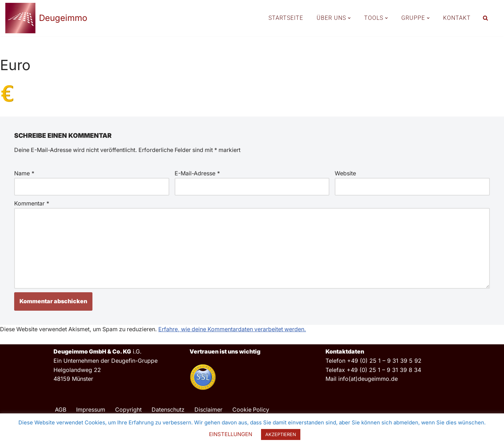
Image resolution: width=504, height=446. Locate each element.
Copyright (128, 410)
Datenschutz (168, 410)
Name (24, 173)
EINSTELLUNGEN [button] (231, 434)
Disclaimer (208, 410)
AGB (61, 410)
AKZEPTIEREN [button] (281, 434)
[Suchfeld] (485, 18)
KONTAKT (457, 18)
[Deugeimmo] (46, 18)
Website (345, 173)
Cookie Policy (251, 410)
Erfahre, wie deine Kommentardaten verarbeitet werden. (236, 329)
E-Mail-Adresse (197, 173)
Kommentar (32, 203)
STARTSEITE (286, 18)
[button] (349, 18)
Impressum (91, 410)
